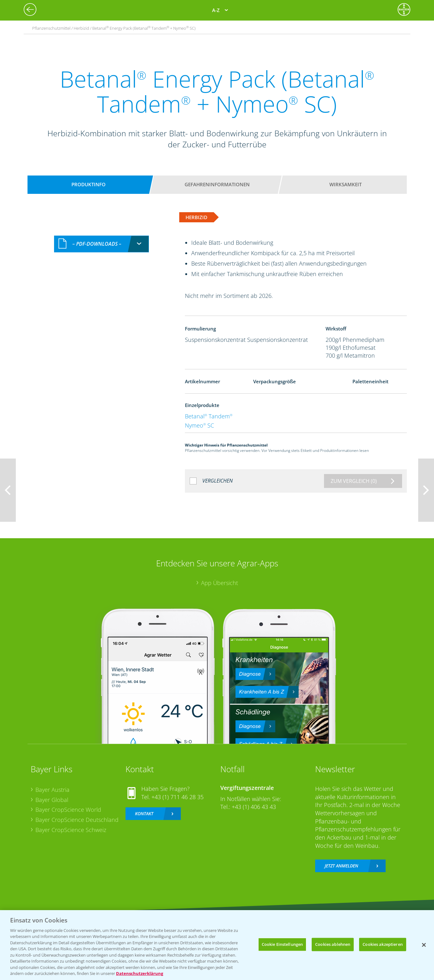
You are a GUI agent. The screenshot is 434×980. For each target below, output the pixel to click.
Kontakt (144, 814)
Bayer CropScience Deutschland (77, 820)
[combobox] (101, 244)
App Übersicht (220, 583)
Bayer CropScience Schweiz (71, 830)
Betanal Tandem (209, 416)
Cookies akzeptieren (382, 944)
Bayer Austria (52, 790)
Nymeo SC (199, 425)
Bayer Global (52, 800)
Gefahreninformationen (217, 184)
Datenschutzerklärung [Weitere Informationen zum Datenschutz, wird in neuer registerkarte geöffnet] (140, 973)
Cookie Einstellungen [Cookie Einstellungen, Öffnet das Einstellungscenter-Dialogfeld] (282, 944)
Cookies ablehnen (333, 944)
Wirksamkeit (345, 184)
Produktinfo (89, 184)
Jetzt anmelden (341, 866)
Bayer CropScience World (68, 810)
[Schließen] (424, 945)
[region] (217, 945)
